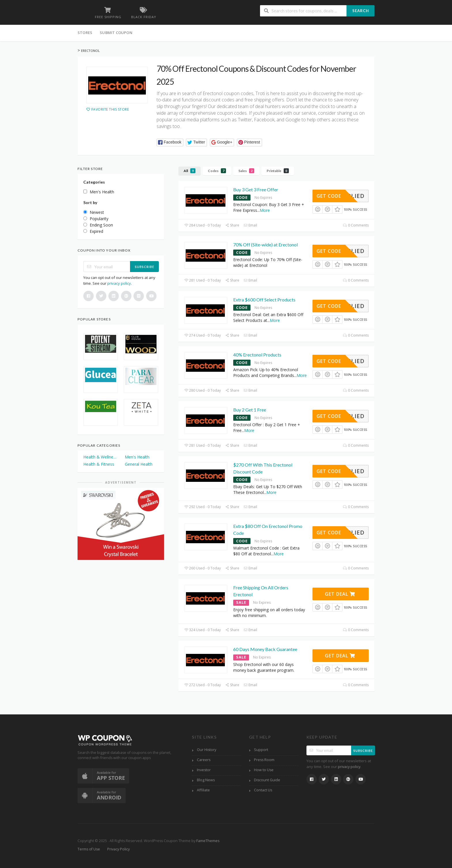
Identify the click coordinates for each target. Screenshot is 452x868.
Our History (207, 750)
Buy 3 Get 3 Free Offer (256, 189)
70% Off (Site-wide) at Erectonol (265, 245)
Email (250, 225)
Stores (85, 33)
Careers (204, 760)
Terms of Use (89, 849)
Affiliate (203, 790)
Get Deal (340, 594)
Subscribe (145, 267)
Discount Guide (267, 780)
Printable (278, 171)
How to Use (264, 770)
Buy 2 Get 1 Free (250, 410)
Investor (204, 770)
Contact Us (263, 790)
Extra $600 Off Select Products (264, 300)
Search (361, 11)
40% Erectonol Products (257, 355)
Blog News (206, 780)
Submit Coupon (116, 33)
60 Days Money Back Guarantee (265, 649)
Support (261, 750)
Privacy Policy (118, 849)
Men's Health (137, 457)
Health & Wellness (100, 457)
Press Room (264, 760)
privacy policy (119, 283)
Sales (246, 171)
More (265, 210)
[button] (170, 143)
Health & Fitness (99, 464)
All (190, 171)
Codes (217, 171)
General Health (139, 464)
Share (232, 225)
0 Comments (356, 225)
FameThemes (208, 841)
